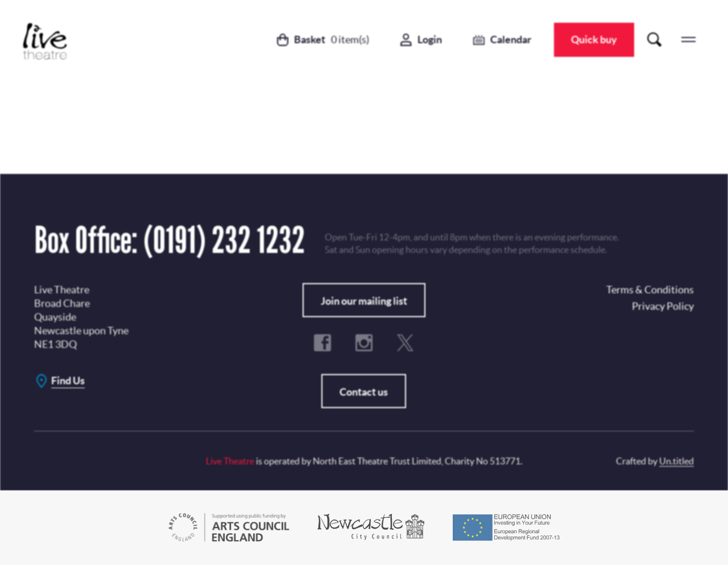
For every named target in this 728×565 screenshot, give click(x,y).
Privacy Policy (377, 248)
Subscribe (332, 291)
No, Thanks (439, 291)
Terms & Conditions (316, 319)
